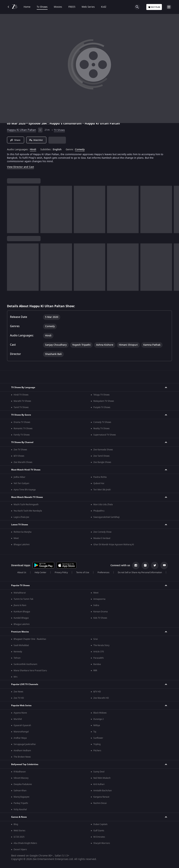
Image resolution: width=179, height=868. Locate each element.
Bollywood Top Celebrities (25, 764)
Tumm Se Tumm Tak (23, 599)
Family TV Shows (22, 435)
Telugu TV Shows (101, 395)
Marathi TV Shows (22, 401)
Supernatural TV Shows (105, 435)
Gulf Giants (99, 831)
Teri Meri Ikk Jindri (102, 490)
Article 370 (99, 652)
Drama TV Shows (22, 422)
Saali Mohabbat (21, 645)
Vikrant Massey (21, 778)
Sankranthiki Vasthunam (25, 664)
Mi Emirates (99, 837)
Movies (58, 7)
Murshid (18, 719)
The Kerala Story (101, 645)
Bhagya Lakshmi (22, 545)
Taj (95, 732)
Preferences (103, 572)
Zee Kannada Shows (103, 450)
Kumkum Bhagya (22, 612)
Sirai (96, 639)
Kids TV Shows (100, 618)
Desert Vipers (20, 849)
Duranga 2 (99, 719)
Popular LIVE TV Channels (25, 684)
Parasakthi (99, 658)
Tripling (97, 744)
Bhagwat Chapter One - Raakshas (30, 639)
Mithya (97, 725)
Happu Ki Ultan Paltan (22, 130)
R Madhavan (20, 772)
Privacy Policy (61, 572)
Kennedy (18, 652)
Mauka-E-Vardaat (102, 538)
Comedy (80, 150)
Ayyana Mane (20, 713)
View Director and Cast (20, 167)
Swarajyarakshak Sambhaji (106, 517)
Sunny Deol (99, 772)
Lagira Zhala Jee (21, 517)
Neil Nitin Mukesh (102, 778)
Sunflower (98, 738)
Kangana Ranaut (101, 797)
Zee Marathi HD (101, 698)
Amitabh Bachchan (103, 791)
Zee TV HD (19, 698)
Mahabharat (20, 593)
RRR (95, 671)
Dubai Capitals (100, 824)
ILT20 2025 (19, 837)
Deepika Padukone (23, 784)
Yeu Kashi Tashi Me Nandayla (28, 511)
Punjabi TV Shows (102, 407)
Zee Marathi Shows (23, 462)
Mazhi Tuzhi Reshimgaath (26, 505)
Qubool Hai (99, 483)
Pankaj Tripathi (21, 803)
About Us (22, 572)
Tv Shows (42, 7)
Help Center (40, 572)
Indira (96, 605)
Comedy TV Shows (102, 422)
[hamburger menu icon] (169, 7)
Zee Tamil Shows (101, 456)
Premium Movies (20, 632)
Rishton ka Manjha (23, 532)
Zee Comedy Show (102, 532)
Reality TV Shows (101, 428)
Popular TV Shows (20, 585)
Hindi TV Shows (21, 395)
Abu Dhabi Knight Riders (25, 843)
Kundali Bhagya (21, 618)
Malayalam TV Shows (104, 401)
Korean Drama (101, 612)
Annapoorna (99, 599)
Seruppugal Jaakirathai (25, 744)
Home (27, 7)
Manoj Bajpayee (22, 797)
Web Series (88, 7)
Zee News (18, 692)
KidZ (104, 7)
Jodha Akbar (19, 477)
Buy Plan (154, 7)
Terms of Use (83, 572)
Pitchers (97, 751)
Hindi (33, 150)
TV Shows (59, 130)
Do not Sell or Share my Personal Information (140, 572)
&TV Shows (19, 456)
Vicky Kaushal (20, 809)
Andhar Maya (20, 738)
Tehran (17, 658)
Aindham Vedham (22, 751)
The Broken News (22, 757)
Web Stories (19, 831)
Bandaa (97, 664)
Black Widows (100, 713)
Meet (16, 538)
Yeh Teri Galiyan (21, 483)
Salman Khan (20, 791)
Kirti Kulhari (99, 784)
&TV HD (97, 692)
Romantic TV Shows (23, 428)
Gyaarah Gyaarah (22, 725)
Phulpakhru (99, 511)
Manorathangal (21, 732)
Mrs (16, 677)
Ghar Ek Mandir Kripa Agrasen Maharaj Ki (114, 545)
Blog (16, 824)
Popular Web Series (21, 705)
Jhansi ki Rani (20, 605)
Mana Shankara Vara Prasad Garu (30, 671)
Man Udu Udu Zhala (103, 505)
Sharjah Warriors (102, 843)
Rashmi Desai (100, 803)
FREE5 (72, 7)
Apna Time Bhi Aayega (25, 490)
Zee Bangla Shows (102, 462)
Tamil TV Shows (21, 407)
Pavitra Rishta (100, 477)
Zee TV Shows (20, 450)
